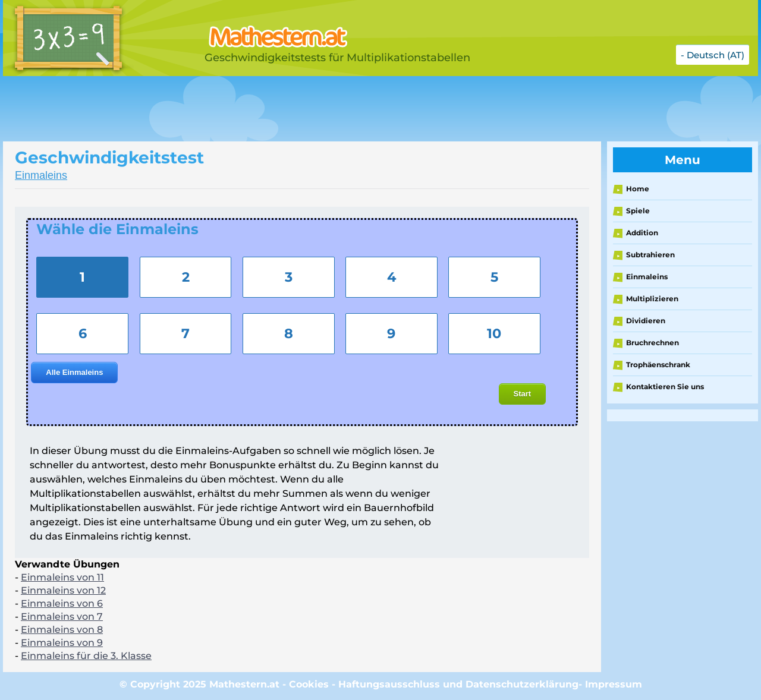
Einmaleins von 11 (62, 577)
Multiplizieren (652, 299)
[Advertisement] (300, 109)
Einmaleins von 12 (63, 590)
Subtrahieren (650, 255)
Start (523, 394)
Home (638, 189)
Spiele (638, 211)
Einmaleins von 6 (62, 603)
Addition (642, 233)
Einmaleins (41, 175)
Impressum (614, 684)
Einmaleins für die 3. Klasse (86, 656)
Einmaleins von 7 (62, 617)
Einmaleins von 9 (62, 643)
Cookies (309, 684)
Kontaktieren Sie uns (665, 387)
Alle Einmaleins (74, 372)
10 (494, 333)
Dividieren (646, 321)
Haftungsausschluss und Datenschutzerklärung (458, 684)
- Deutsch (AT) (713, 55)
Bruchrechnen (652, 343)
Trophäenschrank (658, 365)
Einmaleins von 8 (62, 630)
